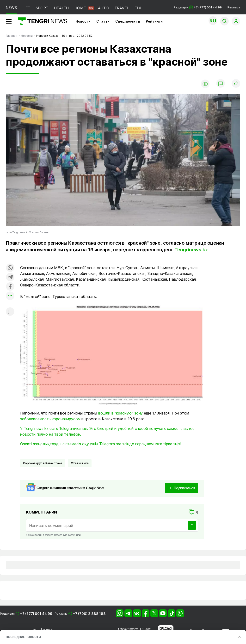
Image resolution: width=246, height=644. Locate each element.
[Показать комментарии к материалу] (10, 312)
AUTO (103, 8)
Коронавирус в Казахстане (43, 463)
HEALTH (61, 8)
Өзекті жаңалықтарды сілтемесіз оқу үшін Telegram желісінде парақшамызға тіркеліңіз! (101, 444)
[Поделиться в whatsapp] (10, 268)
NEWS (11, 8)
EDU (138, 8)
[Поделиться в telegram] (10, 277)
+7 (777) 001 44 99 (36, 614)
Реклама (234, 7)
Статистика (80, 463)
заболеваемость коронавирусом (50, 419)
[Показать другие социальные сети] (10, 296)
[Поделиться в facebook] (10, 287)
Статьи (103, 21)
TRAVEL (122, 8)
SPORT (42, 8)
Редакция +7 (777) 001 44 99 (198, 7)
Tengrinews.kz (191, 250)
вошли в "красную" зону (120, 413)
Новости (83, 21)
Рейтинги (154, 21)
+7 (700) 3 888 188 (89, 614)
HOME (80, 8)
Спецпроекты (128, 21)
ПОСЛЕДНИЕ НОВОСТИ (23, 637)
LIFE (26, 8)
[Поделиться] (236, 84)
